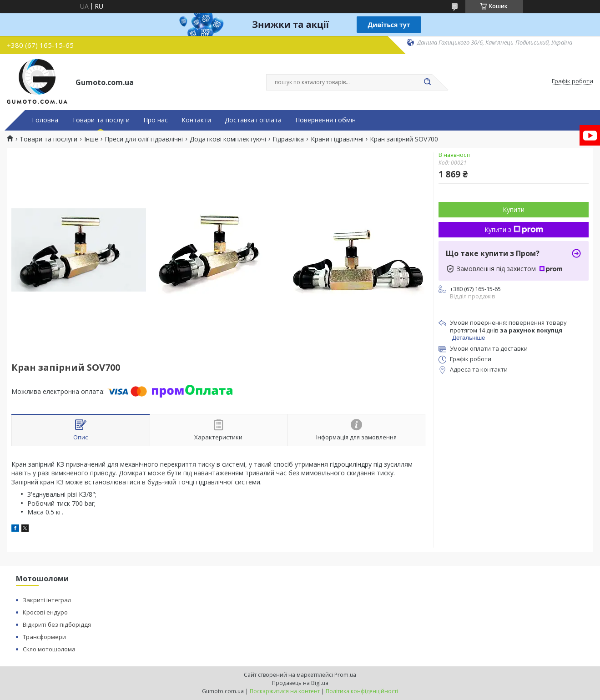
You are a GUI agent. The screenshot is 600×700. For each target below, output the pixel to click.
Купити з (514, 229)
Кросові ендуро (45, 612)
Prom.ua (345, 675)
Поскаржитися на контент (285, 691)
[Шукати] (428, 82)
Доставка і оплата (253, 120)
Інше (91, 139)
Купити (514, 209)
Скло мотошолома (49, 649)
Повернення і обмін (325, 120)
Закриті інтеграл (47, 600)
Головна (45, 120)
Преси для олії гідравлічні (144, 139)
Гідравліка (288, 139)
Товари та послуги (101, 120)
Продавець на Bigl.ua (300, 683)
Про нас (156, 120)
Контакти (196, 120)
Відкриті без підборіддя (57, 624)
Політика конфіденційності (362, 691)
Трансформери (44, 637)
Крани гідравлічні (337, 139)
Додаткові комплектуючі (228, 139)
